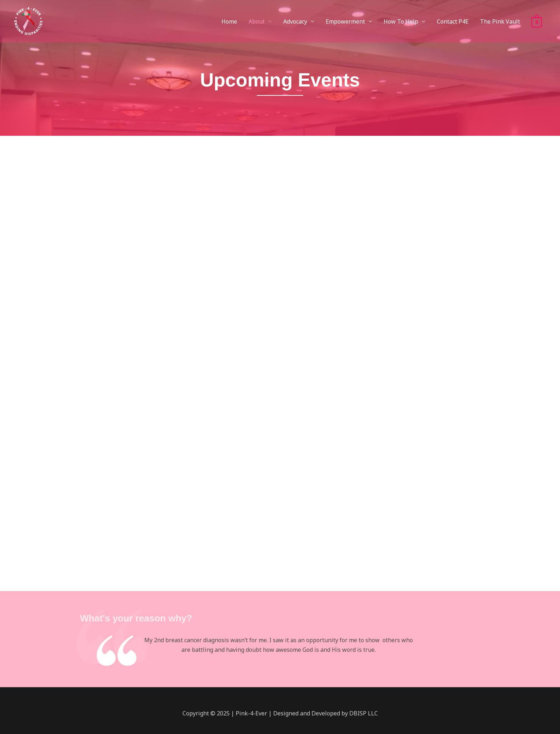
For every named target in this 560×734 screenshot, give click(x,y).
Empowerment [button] (345, 21)
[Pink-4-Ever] (28, 21)
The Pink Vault (500, 21)
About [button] (257, 21)
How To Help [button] (401, 21)
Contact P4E (453, 21)
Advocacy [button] (295, 21)
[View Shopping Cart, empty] (537, 21)
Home (229, 21)
